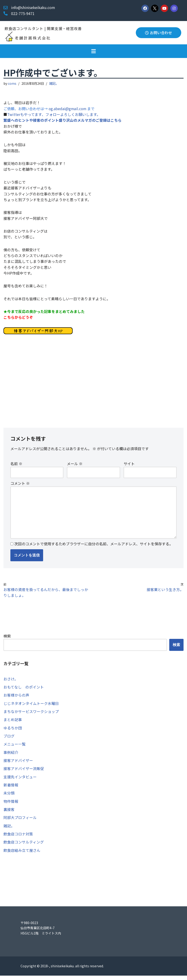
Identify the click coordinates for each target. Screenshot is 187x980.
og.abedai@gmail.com (68, 109)
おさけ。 (11, 682)
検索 (7, 639)
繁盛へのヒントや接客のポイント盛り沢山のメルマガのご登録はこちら (62, 121)
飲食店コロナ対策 (18, 838)
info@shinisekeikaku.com (33, 7)
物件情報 (11, 805)
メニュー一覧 (15, 748)
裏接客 (9, 813)
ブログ (9, 739)
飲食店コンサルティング (24, 846)
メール (75, 466)
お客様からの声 (16, 698)
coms (12, 83)
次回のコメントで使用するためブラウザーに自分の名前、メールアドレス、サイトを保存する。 (94, 547)
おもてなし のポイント (24, 690)
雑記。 (54, 83)
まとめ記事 (13, 723)
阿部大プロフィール (20, 822)
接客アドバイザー (18, 764)
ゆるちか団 (13, 731)
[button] (93, 51)
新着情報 (11, 789)
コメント (20, 486)
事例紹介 (11, 756)
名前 (16, 466)
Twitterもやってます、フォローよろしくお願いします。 (54, 115)
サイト (129, 466)
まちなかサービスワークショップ (31, 715)
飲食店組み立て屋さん (22, 854)
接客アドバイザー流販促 (24, 772)
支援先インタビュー (20, 780)
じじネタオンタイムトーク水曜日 (31, 707)
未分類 (9, 797)
